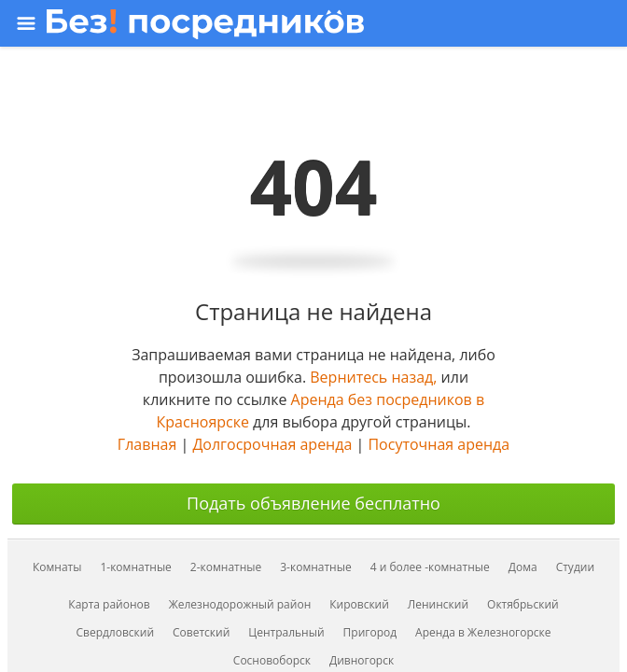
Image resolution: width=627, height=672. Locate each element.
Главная (147, 444)
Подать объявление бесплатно (313, 503)
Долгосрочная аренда (272, 444)
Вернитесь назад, (373, 377)
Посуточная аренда (439, 444)
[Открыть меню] (312, 23)
